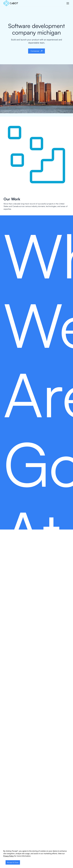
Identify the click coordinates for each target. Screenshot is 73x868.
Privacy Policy (8, 856)
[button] (67, 3)
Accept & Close (13, 862)
